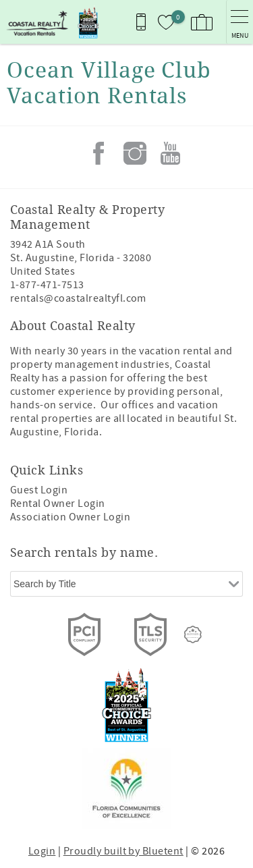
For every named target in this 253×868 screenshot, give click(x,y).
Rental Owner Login (58, 504)
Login (42, 851)
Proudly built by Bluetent (123, 851)
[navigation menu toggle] (240, 22)
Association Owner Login (70, 517)
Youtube (171, 153)
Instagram (135, 153)
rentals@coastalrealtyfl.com (78, 298)
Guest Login (39, 490)
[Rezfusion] (193, 634)
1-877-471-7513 (47, 285)
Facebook (99, 153)
